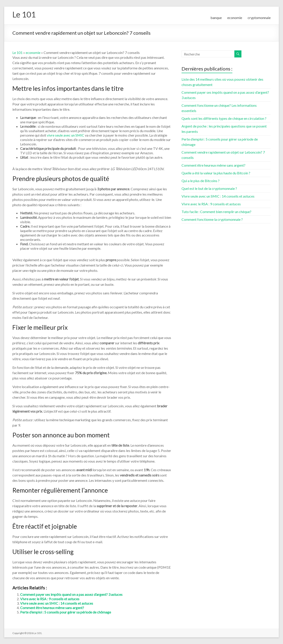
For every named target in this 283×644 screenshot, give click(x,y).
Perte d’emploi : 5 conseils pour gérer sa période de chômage (66, 612)
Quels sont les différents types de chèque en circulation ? (224, 118)
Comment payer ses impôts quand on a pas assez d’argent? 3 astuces (71, 594)
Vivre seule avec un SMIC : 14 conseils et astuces (57, 603)
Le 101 (24, 14)
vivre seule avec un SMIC (66, 135)
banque (216, 18)
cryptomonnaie (259, 18)
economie (235, 18)
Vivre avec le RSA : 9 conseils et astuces (50, 599)
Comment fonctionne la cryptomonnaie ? (212, 219)
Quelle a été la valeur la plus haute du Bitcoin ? (216, 173)
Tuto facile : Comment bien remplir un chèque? (216, 212)
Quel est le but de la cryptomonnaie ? (209, 188)
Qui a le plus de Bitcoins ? (201, 181)
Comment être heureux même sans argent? (52, 608)
